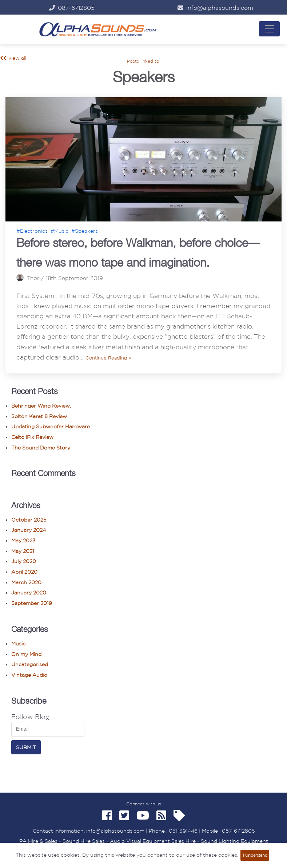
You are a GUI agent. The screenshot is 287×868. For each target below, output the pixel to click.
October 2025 (29, 520)
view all (13, 58)
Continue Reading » (108, 358)
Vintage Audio (29, 675)
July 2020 (24, 561)
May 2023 (23, 541)
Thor (33, 278)
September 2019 (32, 603)
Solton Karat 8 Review (39, 416)
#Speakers (85, 231)
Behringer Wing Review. (41, 406)
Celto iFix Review (32, 437)
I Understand (255, 855)
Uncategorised (30, 664)
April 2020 (24, 572)
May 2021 (23, 551)
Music (18, 644)
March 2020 (26, 582)
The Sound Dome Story (41, 448)
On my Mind (26, 654)
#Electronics (32, 231)
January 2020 (29, 593)
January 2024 (29, 530)
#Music (59, 231)
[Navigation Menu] (269, 29)
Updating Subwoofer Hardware (51, 427)
